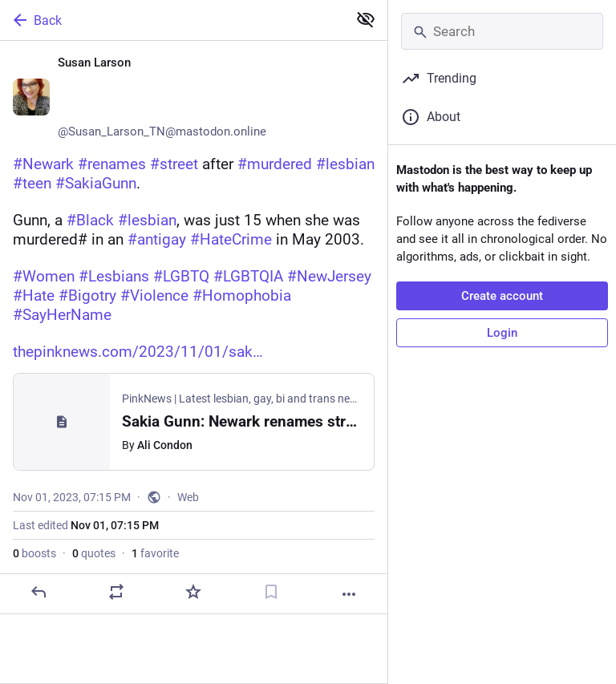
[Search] (502, 31)
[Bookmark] (271, 592)
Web (188, 497)
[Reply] (38, 592)
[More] (349, 594)
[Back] (172, 20)
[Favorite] (193, 592)
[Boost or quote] (116, 592)
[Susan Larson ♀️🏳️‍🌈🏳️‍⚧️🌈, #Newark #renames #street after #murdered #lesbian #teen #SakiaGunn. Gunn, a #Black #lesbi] (194, 328)
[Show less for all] (366, 19)
